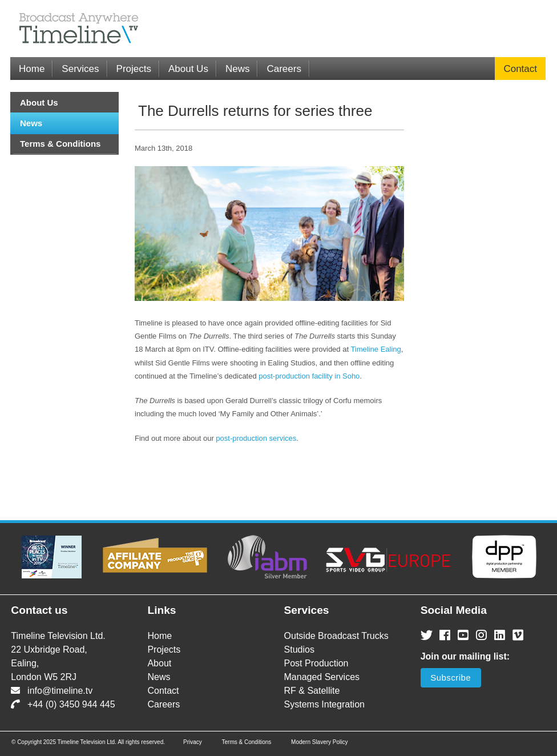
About (159, 663)
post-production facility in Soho (309, 376)
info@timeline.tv (52, 691)
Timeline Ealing (376, 349)
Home (32, 69)
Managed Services (322, 677)
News (238, 69)
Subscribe (451, 677)
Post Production (316, 663)
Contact (520, 69)
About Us (188, 69)
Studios (299, 650)
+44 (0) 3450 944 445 (63, 704)
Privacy (193, 742)
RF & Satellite (312, 691)
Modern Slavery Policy (319, 742)
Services (80, 69)
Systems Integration (324, 704)
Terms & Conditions (60, 144)
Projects (134, 69)
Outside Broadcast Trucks (336, 636)
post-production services (256, 438)
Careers (284, 69)
